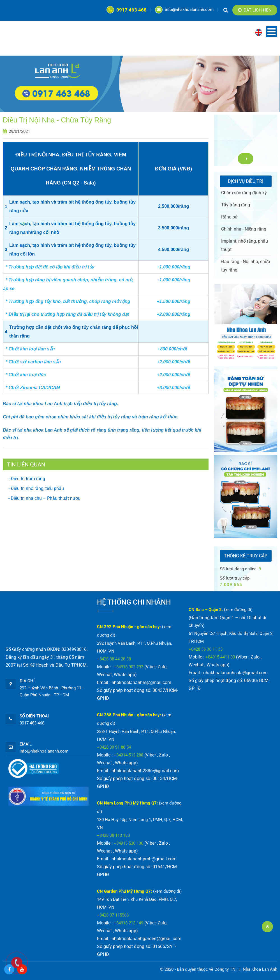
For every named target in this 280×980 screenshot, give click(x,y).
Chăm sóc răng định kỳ (244, 193)
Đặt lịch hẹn (255, 10)
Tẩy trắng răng (236, 205)
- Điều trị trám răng (27, 479)
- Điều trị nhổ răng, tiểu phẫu (36, 488)
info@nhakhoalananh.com (184, 10)
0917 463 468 (127, 10)
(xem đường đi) (167, 891)
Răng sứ (229, 217)
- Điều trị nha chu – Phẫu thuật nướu (44, 498)
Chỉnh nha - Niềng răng (244, 229)
